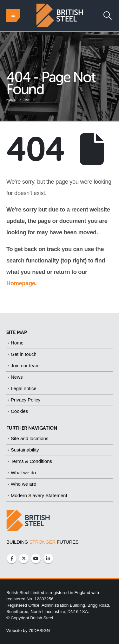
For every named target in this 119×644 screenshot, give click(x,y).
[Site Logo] (60, 15)
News (17, 377)
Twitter (24, 559)
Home (17, 343)
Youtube (36, 559)
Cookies (19, 411)
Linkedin (48, 559)
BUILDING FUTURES (43, 542)
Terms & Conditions (31, 461)
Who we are (23, 484)
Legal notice (24, 388)
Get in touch (24, 354)
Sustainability (25, 450)
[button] (13, 16)
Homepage (21, 283)
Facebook (12, 559)
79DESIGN (39, 631)
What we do (23, 473)
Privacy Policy (26, 400)
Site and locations (30, 438)
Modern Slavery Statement (39, 495)
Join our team (25, 366)
